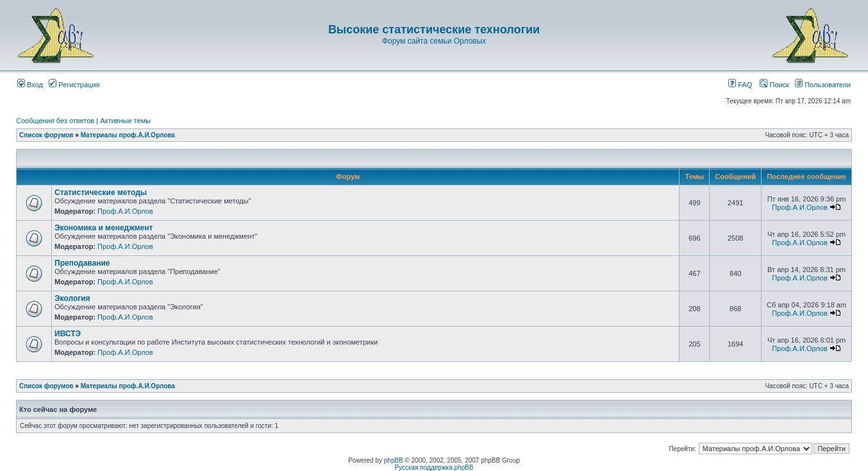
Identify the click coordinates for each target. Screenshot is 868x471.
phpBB (394, 460)
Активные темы (125, 121)
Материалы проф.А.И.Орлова (128, 135)
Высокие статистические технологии (434, 30)
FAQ (740, 85)
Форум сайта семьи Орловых (434, 41)
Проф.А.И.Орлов (125, 211)
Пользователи (823, 85)
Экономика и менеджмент (104, 228)
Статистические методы (101, 193)
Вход (30, 85)
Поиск (774, 85)
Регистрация (74, 85)
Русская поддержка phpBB (434, 467)
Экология (72, 298)
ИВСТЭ (68, 334)
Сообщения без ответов (55, 121)
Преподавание (82, 263)
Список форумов (46, 135)
